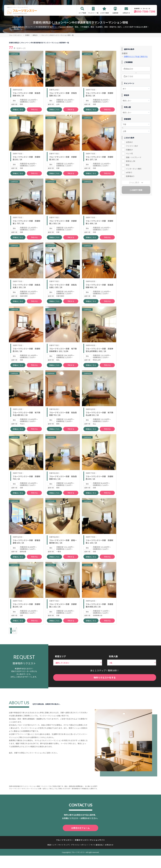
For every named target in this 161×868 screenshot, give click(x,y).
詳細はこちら (18, 113)
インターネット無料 (134, 169)
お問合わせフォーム (80, 858)
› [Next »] (38, 661)
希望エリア (60, 686)
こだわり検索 (104, 13)
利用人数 (113, 686)
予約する (34, 113)
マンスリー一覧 (93, 13)
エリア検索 (82, 13)
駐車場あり (130, 176)
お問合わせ (126, 13)
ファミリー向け (132, 146)
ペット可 (129, 153)
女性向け (129, 142)
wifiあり (129, 172)
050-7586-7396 (146, 11)
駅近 (128, 165)
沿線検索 (115, 13)
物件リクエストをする (105, 707)
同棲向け (129, 150)
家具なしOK (131, 161)
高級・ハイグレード (134, 157)
